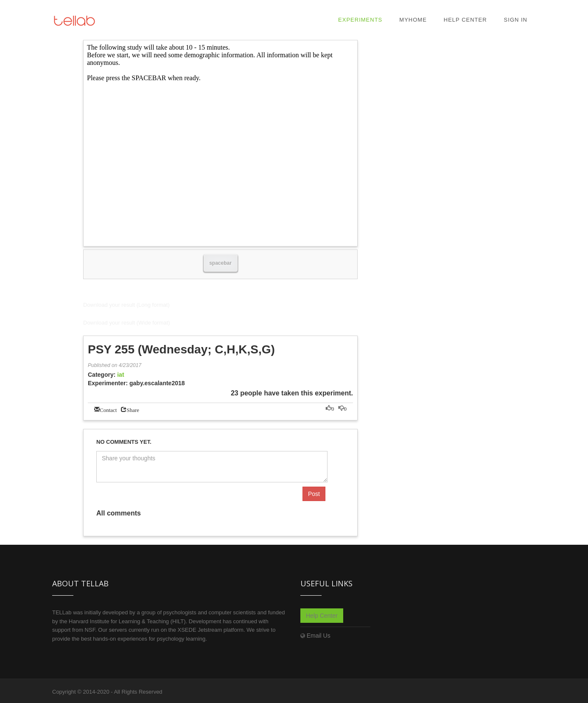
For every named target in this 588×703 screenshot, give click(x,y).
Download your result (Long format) (126, 305)
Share (133, 409)
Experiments (360, 20)
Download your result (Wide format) (126, 323)
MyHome (413, 20)
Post (314, 494)
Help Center (465, 20)
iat (120, 375)
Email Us (319, 636)
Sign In (516, 20)
